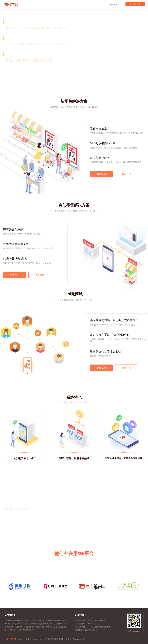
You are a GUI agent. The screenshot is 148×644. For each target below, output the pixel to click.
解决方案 (114, 5)
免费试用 (101, 174)
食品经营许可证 (24, 639)
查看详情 (127, 174)
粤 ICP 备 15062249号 (76, 639)
